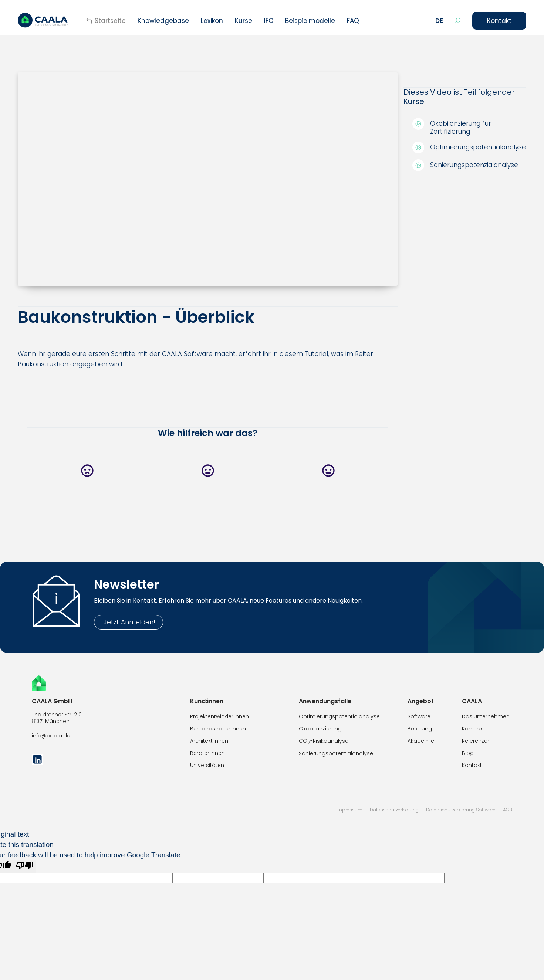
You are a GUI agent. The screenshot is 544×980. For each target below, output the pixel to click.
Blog (468, 753)
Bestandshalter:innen (218, 729)
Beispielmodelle (310, 21)
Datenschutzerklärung (394, 810)
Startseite (110, 21)
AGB (508, 810)
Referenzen (476, 741)
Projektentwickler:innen (219, 716)
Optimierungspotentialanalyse (339, 716)
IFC (269, 21)
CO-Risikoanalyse (324, 741)
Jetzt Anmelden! (129, 622)
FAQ (353, 21)
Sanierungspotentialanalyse (336, 753)
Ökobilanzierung (320, 729)
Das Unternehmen (486, 716)
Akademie (421, 741)
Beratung (420, 729)
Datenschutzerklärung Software (461, 810)
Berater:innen (207, 753)
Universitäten (207, 765)
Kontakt (499, 21)
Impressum (349, 810)
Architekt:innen (209, 741)
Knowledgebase (163, 21)
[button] (439, 21)
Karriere (472, 729)
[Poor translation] (25, 867)
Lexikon (212, 21)
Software (419, 716)
